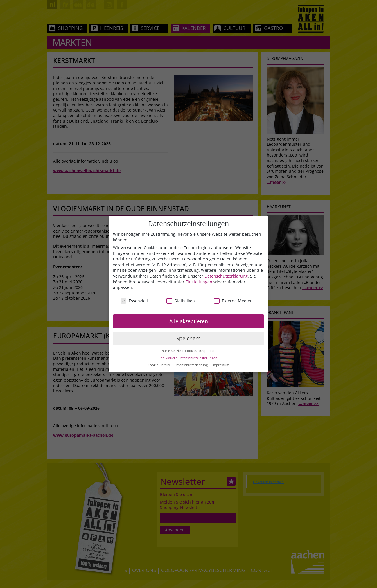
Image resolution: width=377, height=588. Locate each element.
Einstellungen (199, 282)
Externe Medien (233, 301)
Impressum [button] (221, 365)
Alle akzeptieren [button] (189, 321)
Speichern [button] (188, 338)
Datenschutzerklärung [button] (191, 365)
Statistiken (181, 301)
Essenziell (134, 301)
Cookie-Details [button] (159, 365)
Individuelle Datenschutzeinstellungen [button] (188, 358)
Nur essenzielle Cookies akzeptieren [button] (188, 351)
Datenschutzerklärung (226, 276)
